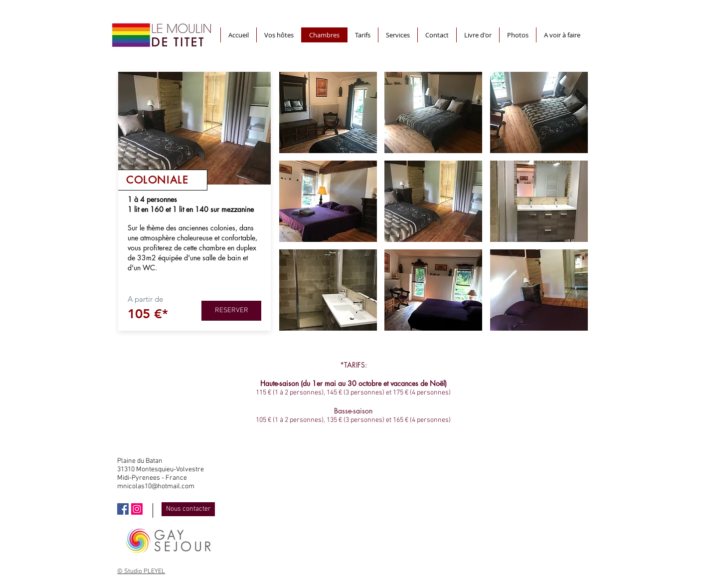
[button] (328, 112)
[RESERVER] (231, 311)
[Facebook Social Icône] (123, 509)
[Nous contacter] (188, 509)
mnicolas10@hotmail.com (156, 487)
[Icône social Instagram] (137, 509)
